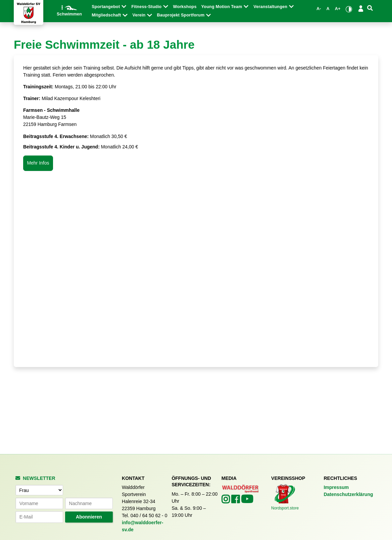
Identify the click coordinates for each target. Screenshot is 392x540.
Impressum (336, 487)
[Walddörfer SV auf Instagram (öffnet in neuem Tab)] (226, 501)
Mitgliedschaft (107, 15)
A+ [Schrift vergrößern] (338, 9)
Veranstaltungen (271, 7)
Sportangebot (106, 7)
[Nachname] (89, 503)
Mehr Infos (38, 163)
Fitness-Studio (147, 7)
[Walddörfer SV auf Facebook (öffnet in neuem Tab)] (236, 501)
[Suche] (370, 8)
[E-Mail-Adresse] (39, 517)
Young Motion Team (222, 7)
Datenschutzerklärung (348, 494)
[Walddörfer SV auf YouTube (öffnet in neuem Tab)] (247, 501)
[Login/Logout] (361, 9)
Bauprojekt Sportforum (182, 15)
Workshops (185, 7)
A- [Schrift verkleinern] (319, 9)
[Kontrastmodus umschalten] (349, 9)
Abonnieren (89, 517)
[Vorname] (39, 503)
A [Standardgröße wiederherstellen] (328, 9)
